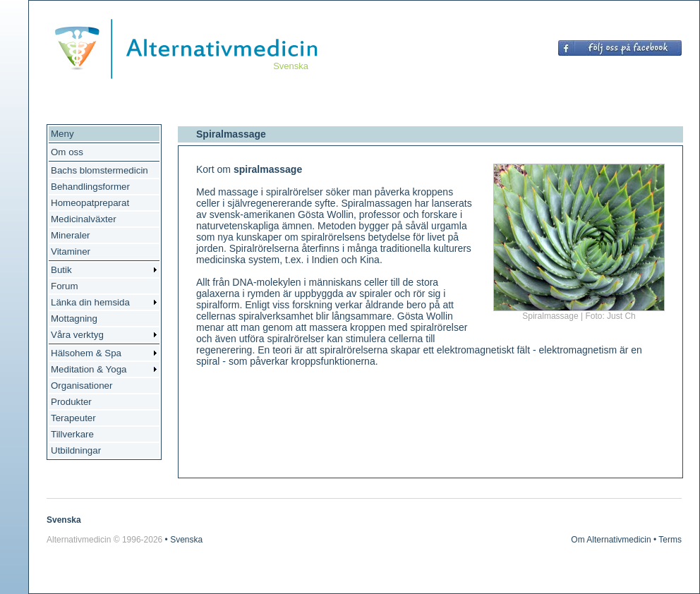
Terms (670, 540)
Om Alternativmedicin (611, 540)
